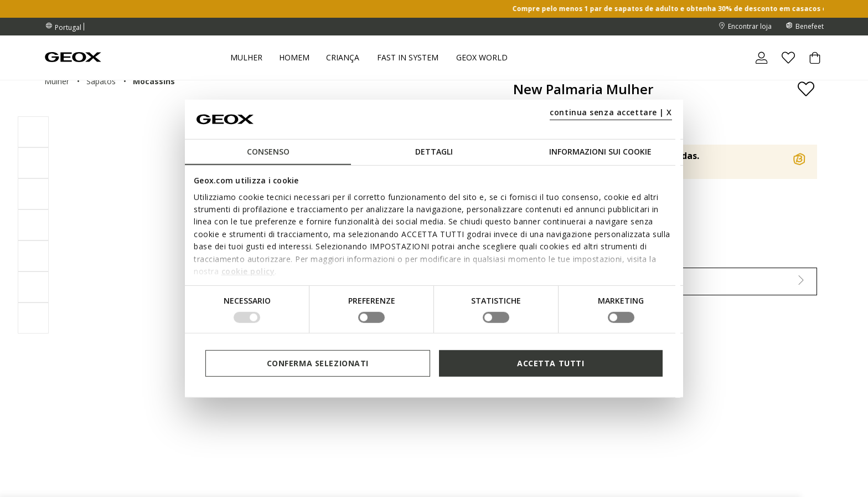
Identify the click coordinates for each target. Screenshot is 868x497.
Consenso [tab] (268, 152)
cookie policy (248, 271)
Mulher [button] (246, 58)
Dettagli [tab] (434, 152)
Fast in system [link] (408, 58)
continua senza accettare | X (611, 112)
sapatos (101, 81)
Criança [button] (343, 58)
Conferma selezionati (318, 363)
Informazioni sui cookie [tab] (600, 152)
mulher (57, 81)
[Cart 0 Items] (810, 67)
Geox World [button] (482, 58)
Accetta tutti (551, 363)
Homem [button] (294, 58)
